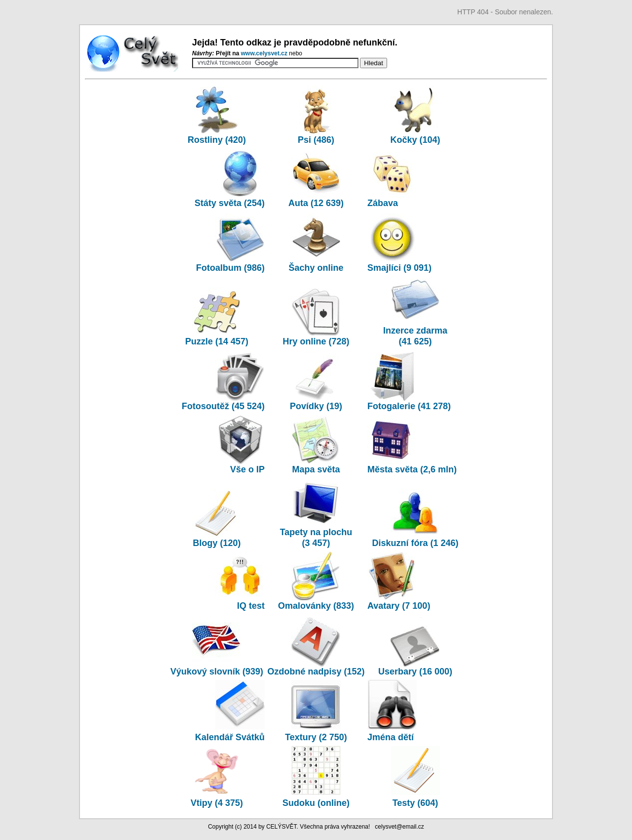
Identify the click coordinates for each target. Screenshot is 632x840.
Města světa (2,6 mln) (412, 445)
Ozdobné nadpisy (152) (316, 647)
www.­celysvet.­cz (265, 53)
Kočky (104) (415, 115)
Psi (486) (316, 115)
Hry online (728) (316, 317)
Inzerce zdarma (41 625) (415, 311)
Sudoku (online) (316, 798)
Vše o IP (240, 445)
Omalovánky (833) (316, 581)
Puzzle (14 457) (217, 317)
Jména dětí (392, 732)
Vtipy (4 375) (217, 798)
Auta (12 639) (316, 178)
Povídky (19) (316, 381)
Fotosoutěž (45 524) (223, 381)
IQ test (240, 581)
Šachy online (316, 243)
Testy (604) (415, 798)
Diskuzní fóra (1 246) (415, 518)
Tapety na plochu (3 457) (316, 513)
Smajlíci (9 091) (399, 243)
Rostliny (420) (217, 115)
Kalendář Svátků (230, 732)
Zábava (392, 178)
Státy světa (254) (230, 178)
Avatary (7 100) (399, 581)
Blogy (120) (217, 518)
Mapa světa (316, 445)
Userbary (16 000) (415, 647)
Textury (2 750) (316, 732)
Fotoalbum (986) (230, 243)
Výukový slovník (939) (217, 666)
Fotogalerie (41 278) (409, 381)
